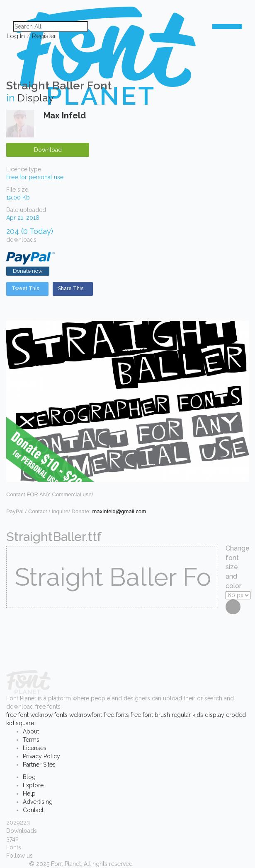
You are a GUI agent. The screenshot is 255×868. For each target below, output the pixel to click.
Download (48, 150)
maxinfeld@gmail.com (119, 511)
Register (44, 36)
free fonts (116, 715)
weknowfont (86, 715)
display (215, 715)
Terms (31, 740)
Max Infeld (65, 115)
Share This (71, 289)
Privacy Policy (41, 756)
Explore (33, 785)
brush (162, 715)
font (23, 715)
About (31, 731)
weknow (41, 715)
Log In (16, 36)
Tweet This (25, 289)
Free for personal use (35, 177)
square (25, 723)
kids (198, 715)
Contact (33, 810)
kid (10, 723)
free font (142, 715)
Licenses (35, 748)
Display (36, 98)
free (11, 715)
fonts (61, 715)
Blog (29, 777)
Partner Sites (39, 765)
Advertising (38, 802)
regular (181, 715)
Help (29, 793)
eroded (236, 715)
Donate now (28, 271)
